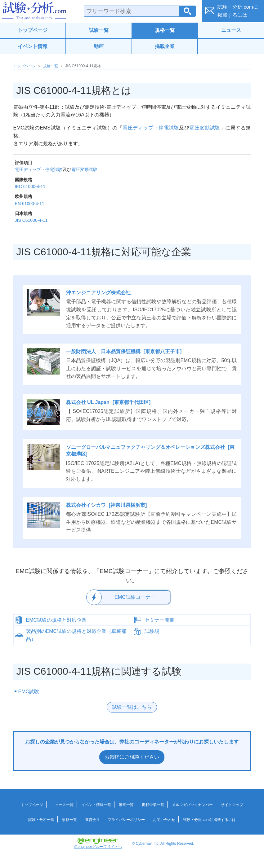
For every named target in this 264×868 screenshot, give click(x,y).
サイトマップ (232, 804)
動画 (99, 46)
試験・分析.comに (238, 11)
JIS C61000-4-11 (31, 220)
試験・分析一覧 (41, 819)
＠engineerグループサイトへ (98, 843)
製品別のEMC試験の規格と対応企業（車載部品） (76, 635)
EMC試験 (29, 691)
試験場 (152, 631)
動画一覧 (126, 804)
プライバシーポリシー (126, 819)
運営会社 (92, 819)
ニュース (231, 30)
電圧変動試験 (205, 128)
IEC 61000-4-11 (30, 186)
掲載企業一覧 (153, 804)
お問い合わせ (164, 819)
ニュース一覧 (62, 804)
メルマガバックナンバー (192, 804)
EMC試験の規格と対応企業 (56, 620)
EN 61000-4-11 (30, 204)
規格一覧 (165, 30)
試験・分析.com (34, 11)
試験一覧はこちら (132, 707)
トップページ (33, 30)
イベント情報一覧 (96, 804)
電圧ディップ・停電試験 (151, 128)
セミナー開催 (159, 620)
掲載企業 (165, 46)
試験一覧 (99, 30)
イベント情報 (33, 46)
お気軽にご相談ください (132, 757)
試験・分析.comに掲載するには (209, 819)
